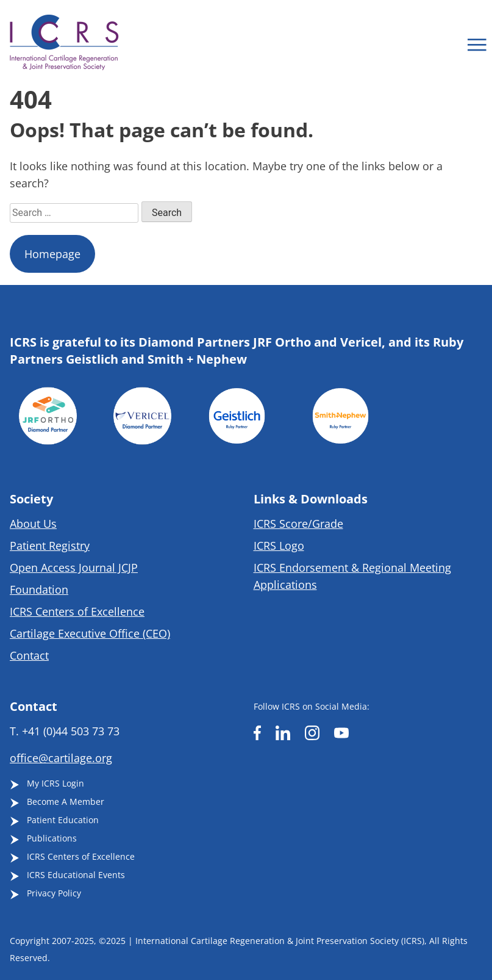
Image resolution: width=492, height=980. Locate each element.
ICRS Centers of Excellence (77, 611)
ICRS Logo (279, 546)
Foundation (39, 589)
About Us (33, 524)
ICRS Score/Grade (298, 524)
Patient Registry (50, 546)
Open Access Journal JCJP (74, 567)
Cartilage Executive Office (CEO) (90, 633)
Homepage (52, 254)
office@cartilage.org (61, 758)
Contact (29, 655)
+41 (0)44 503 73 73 (71, 731)
